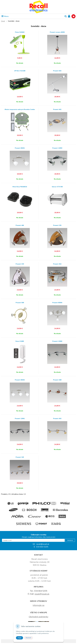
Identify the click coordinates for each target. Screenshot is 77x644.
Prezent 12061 (20, 419)
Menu (5, 16)
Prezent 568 (20, 303)
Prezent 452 (57, 264)
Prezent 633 (57, 71)
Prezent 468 (57, 380)
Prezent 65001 (20, 148)
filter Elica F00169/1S (20, 187)
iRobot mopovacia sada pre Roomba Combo (20, 110)
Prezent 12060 (57, 341)
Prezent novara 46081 (57, 32)
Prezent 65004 (57, 303)
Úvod (3, 21)
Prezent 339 (20, 264)
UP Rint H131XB (20, 71)
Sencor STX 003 (57, 187)
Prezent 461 (57, 110)
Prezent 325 (57, 225)
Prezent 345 (20, 457)
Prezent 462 (57, 419)
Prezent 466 (20, 225)
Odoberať (70, 540)
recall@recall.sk (42, 594)
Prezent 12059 (57, 148)
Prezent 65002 (20, 380)
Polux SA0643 (20, 32)
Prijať (20, 638)
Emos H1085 (20, 341)
